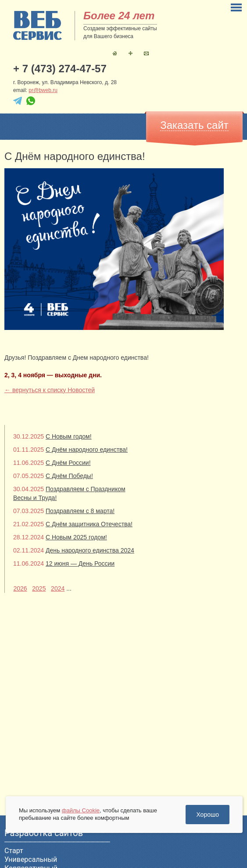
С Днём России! (68, 463)
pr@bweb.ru (43, 90)
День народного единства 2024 (90, 550)
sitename (38, 25)
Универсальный (31, 859)
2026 (20, 588)
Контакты (146, 53)
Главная (115, 53)
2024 (58, 588)
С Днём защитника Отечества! (89, 524)
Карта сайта (131, 53)
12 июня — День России (80, 563)
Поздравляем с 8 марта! (80, 511)
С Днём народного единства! (87, 450)
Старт (14, 851)
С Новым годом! (69, 436)
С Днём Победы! (69, 476)
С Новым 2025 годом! (76, 537)
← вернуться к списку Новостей (50, 390)
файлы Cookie (81, 810)
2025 (39, 588)
